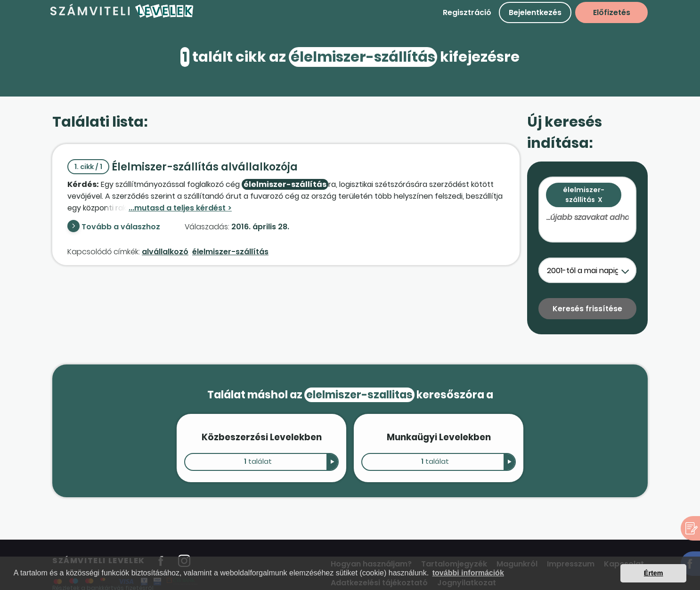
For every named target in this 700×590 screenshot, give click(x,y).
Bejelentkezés (535, 12)
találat (258, 461)
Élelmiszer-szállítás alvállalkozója (183, 167)
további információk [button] (468, 573)
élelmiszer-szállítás (230, 252)
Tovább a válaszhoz (121, 227)
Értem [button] (654, 573)
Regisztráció (467, 12)
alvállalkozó (165, 252)
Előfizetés (612, 12)
